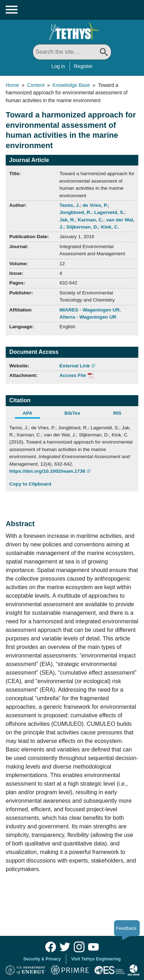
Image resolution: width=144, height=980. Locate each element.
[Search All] (72, 52)
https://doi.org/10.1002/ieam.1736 (47, 471)
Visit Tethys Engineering (96, 959)
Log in (58, 66)
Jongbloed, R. (76, 212)
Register (83, 66)
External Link (75, 366)
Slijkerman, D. (82, 227)
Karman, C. (91, 220)
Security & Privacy (42, 959)
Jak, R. (67, 220)
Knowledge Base (71, 85)
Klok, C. (110, 227)
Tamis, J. (70, 205)
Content (36, 85)
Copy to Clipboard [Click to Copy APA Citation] (30, 484)
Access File (73, 375)
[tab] (32, 414)
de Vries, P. (95, 205)
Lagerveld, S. (109, 212)
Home (12, 85)
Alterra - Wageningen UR (88, 317)
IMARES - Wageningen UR (90, 310)
